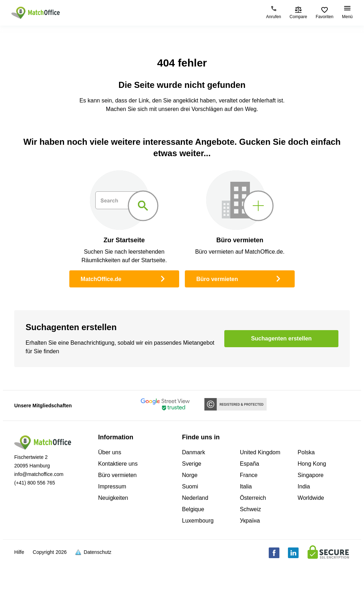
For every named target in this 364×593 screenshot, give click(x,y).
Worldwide (311, 498)
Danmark (194, 452)
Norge (190, 475)
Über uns (110, 452)
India (304, 486)
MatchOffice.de (124, 278)
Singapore (311, 475)
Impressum (112, 486)
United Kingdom (260, 452)
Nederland (195, 498)
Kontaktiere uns (118, 464)
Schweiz (251, 509)
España (250, 464)
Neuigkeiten (113, 498)
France (249, 475)
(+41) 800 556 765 (35, 483)
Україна (250, 521)
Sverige (192, 464)
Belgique (193, 509)
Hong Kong (312, 464)
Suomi (190, 486)
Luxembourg (198, 521)
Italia (246, 486)
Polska (306, 452)
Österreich (253, 498)
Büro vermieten (240, 278)
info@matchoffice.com (39, 474)
